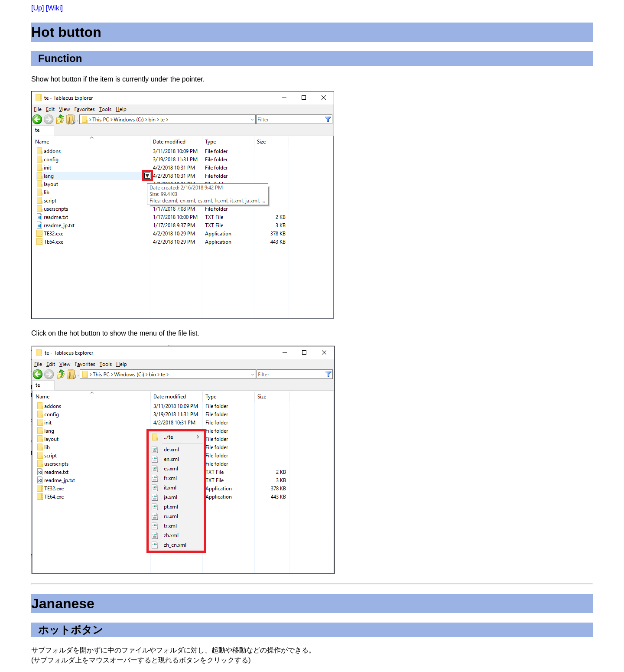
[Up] (37, 8)
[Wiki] (54, 8)
